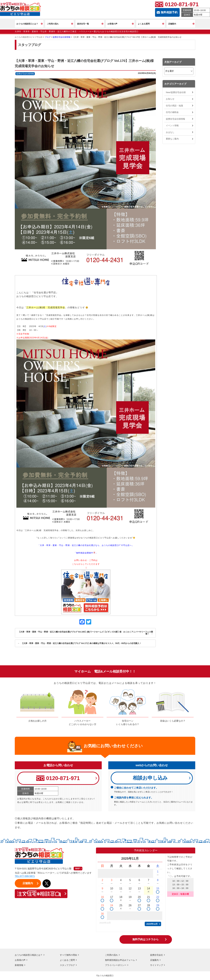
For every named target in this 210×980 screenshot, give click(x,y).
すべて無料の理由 (69, 955)
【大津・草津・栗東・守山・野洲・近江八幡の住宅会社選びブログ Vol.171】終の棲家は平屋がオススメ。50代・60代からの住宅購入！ (80, 643)
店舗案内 (155, 960)
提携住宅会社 (157, 955)
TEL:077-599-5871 (25, 876)
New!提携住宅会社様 (176, 92)
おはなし (170, 132)
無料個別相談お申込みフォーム (121, 960)
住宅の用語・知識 (174, 106)
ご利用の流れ (112, 955)
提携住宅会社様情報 (175, 119)
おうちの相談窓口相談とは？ (30, 955)
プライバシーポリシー (116, 965)
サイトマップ (157, 965)
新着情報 (19, 965)
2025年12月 (152, 924)
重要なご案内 (172, 139)
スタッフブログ (68, 965)
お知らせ (170, 99)
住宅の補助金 (172, 112)
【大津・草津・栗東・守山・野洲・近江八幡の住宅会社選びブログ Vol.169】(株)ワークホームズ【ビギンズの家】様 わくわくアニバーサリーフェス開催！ (85, 633)
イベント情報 (172, 125)
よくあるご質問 (68, 960)
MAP (78, 869)
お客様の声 (21, 960)
